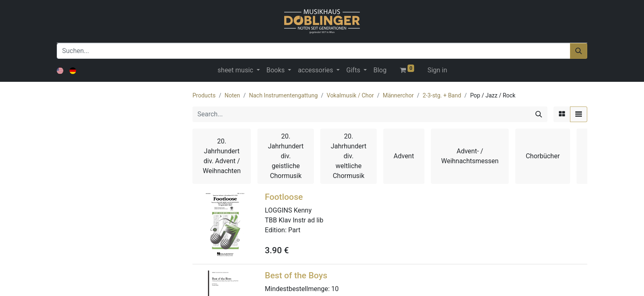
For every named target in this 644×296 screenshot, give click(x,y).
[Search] (539, 114)
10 (335, 289)
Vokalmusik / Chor (350, 95)
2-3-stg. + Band (442, 95)
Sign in (437, 70)
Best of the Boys (296, 275)
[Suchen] (579, 51)
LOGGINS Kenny (288, 210)
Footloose (284, 197)
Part (294, 230)
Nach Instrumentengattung (283, 95)
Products (204, 95)
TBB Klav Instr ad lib (294, 220)
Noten (232, 95)
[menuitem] (380, 70)
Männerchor (398, 95)
